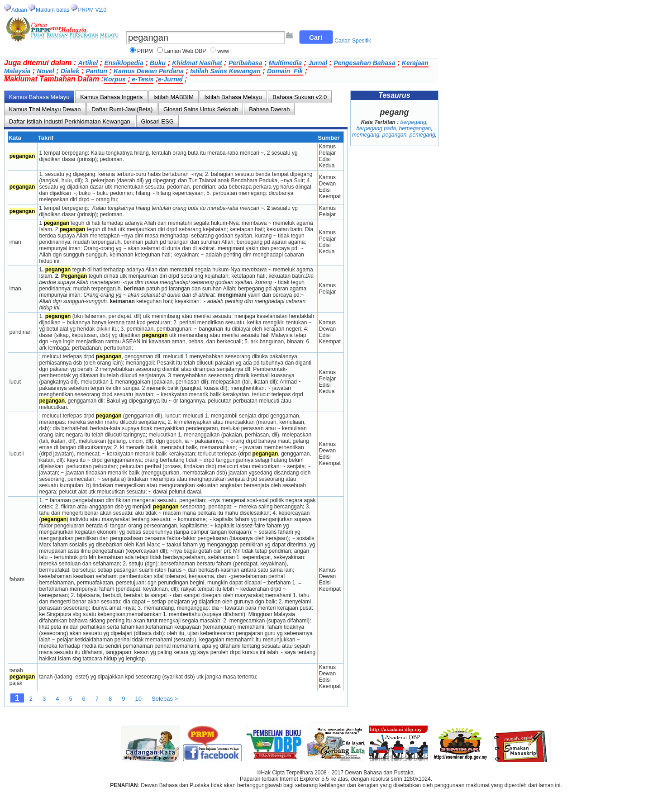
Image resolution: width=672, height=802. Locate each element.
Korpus (115, 79)
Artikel (88, 63)
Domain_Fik (285, 71)
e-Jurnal (170, 79)
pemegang (422, 135)
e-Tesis (142, 79)
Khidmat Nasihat (197, 63)
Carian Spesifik (353, 41)
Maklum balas (52, 10)
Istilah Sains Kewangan (225, 71)
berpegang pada (376, 128)
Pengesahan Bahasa (364, 63)
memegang (366, 135)
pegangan (394, 135)
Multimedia (285, 63)
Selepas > (165, 699)
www (223, 51)
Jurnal (318, 63)
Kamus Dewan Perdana (149, 71)
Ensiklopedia (124, 63)
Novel (46, 71)
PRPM (145, 51)
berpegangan (415, 128)
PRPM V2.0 (92, 10)
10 (138, 699)
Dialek (70, 71)
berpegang (413, 122)
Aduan (19, 10)
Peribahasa (245, 63)
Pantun (96, 71)
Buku (158, 63)
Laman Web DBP (185, 51)
